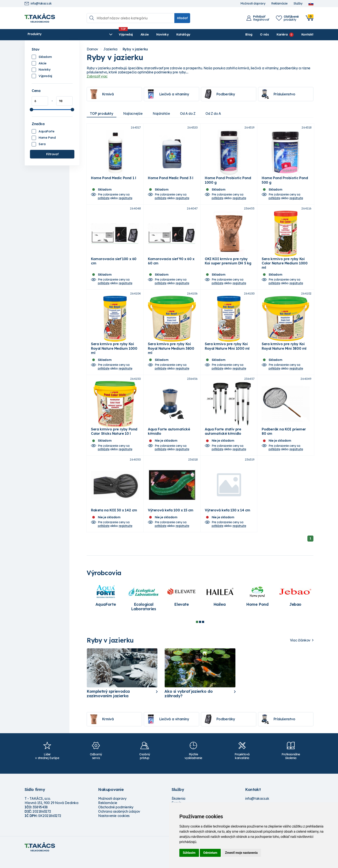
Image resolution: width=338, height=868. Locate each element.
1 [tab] (197, 632)
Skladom (45, 57)
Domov (92, 49)
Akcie (109, 34)
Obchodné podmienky (116, 818)
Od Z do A (217, 113)
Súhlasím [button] (189, 853)
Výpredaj (90, 34)
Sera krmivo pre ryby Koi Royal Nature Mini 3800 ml (284, 352)
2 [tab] (200, 632)
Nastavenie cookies (114, 826)
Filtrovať (52, 154)
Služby (298, 4)
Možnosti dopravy (253, 4)
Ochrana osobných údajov (119, 822)
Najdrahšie (163, 113)
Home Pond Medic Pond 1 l (113, 180)
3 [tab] (203, 632)
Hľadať (182, 18)
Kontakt (307, 34)
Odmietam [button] (210, 853)
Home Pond (47, 138)
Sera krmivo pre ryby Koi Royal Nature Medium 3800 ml (171, 355)
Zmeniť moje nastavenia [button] (241, 853)
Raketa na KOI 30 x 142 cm (114, 521)
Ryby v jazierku (135, 49)
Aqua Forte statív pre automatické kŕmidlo (223, 440)
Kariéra (282, 34)
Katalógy (148, 34)
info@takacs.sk (38, 4)
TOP (102, 113)
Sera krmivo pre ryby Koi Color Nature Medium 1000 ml (285, 267)
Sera (42, 144)
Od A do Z (191, 113)
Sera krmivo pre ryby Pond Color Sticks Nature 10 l (114, 440)
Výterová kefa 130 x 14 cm (228, 521)
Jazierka (110, 49)
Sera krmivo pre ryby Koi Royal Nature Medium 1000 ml (114, 355)
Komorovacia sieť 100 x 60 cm (114, 265)
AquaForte (46, 131)
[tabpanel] (106, 606)
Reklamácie (279, 4)
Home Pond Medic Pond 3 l (170, 180)
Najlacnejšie (134, 113)
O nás (264, 34)
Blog (249, 34)
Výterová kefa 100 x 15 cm (171, 521)
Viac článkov (300, 651)
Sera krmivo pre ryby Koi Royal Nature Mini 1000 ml (227, 352)
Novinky (127, 34)
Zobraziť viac (97, 76)
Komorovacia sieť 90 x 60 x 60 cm (171, 265)
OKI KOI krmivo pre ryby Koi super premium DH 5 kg (228, 265)
